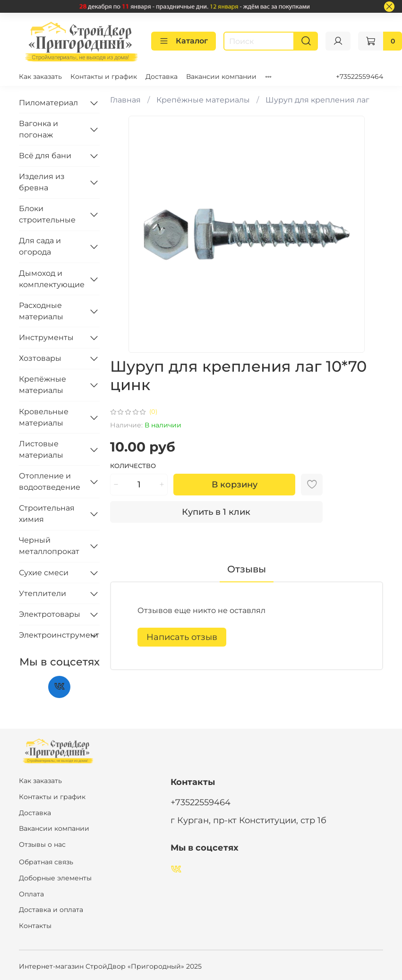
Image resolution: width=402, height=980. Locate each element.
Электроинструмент (52, 635)
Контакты (35, 926)
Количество (133, 466)
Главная (125, 100)
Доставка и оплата (51, 910)
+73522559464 (359, 77)
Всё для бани (45, 156)
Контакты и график (104, 77)
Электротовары (50, 614)
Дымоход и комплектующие (52, 279)
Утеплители (43, 593)
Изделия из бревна (42, 182)
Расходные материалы (41, 311)
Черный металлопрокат (49, 546)
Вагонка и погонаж (38, 129)
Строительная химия (47, 514)
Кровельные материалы (44, 417)
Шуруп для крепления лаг (317, 100)
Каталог (184, 41)
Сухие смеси (44, 573)
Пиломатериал (48, 103)
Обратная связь (46, 862)
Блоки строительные (47, 214)
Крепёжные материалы (203, 100)
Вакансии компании (221, 77)
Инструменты (46, 337)
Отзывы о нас (42, 844)
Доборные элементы (55, 878)
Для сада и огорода (40, 246)
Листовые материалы (41, 449)
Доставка (162, 77)
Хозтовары (40, 358)
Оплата (31, 894)
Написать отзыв (182, 637)
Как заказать (40, 77)
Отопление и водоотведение (50, 481)
